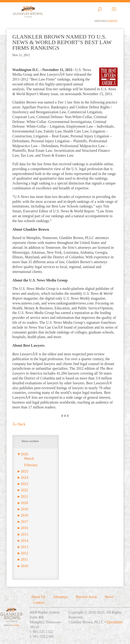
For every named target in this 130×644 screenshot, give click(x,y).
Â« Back (19, 424)
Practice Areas (87, 597)
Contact (39, 603)
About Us (38, 597)
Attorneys (60, 597)
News (109, 597)
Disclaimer (115, 622)
